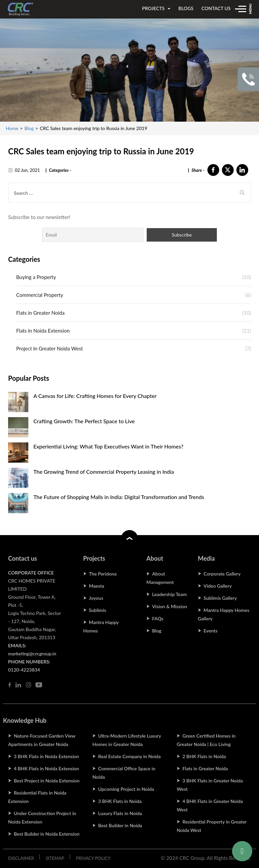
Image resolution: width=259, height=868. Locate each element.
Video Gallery (218, 586)
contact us (216, 8)
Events (211, 631)
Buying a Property (36, 277)
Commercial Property (40, 295)
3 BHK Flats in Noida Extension (46, 756)
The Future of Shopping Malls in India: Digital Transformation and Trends (119, 497)
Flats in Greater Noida (40, 313)
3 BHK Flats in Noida (120, 801)
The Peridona (103, 574)
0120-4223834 (24, 670)
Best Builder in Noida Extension (47, 834)
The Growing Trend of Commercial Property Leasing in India (104, 472)
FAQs (158, 618)
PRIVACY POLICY (93, 858)
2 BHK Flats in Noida (204, 756)
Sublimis (98, 610)
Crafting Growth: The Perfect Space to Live (84, 421)
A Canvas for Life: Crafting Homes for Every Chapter (95, 396)
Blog (29, 128)
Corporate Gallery (222, 574)
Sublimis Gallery (220, 598)
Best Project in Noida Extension (47, 781)
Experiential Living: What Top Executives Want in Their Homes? (108, 446)
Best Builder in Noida (120, 825)
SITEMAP (55, 858)
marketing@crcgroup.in (32, 654)
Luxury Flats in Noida (120, 813)
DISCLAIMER (21, 858)
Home (12, 128)
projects (156, 8)
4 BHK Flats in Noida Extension (46, 768)
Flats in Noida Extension (43, 331)
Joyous (96, 598)
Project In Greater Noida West (50, 348)
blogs (186, 8)
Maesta (97, 586)
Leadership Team (169, 594)
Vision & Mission (170, 606)
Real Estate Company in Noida (129, 756)
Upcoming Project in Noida (126, 789)
